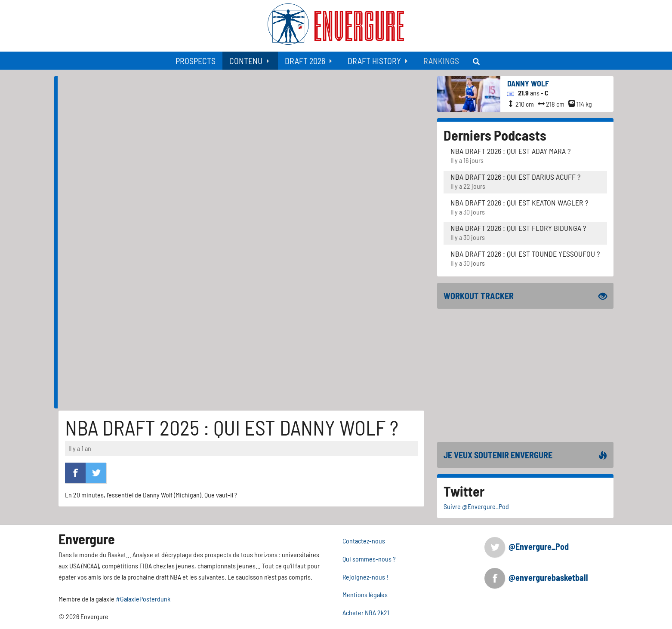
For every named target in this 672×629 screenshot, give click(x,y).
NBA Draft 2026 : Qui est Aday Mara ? (510, 151)
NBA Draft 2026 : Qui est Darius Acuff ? (515, 177)
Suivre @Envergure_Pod (476, 506)
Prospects (196, 61)
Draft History (374, 61)
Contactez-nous (364, 541)
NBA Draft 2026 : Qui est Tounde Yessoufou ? (525, 254)
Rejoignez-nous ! (365, 577)
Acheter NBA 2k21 (366, 612)
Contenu (246, 61)
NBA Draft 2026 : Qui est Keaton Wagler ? (519, 203)
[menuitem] (196, 61)
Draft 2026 (305, 61)
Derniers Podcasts (495, 135)
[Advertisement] (243, 348)
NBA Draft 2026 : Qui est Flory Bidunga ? (518, 228)
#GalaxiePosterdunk (143, 599)
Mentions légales (365, 594)
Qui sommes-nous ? (369, 559)
